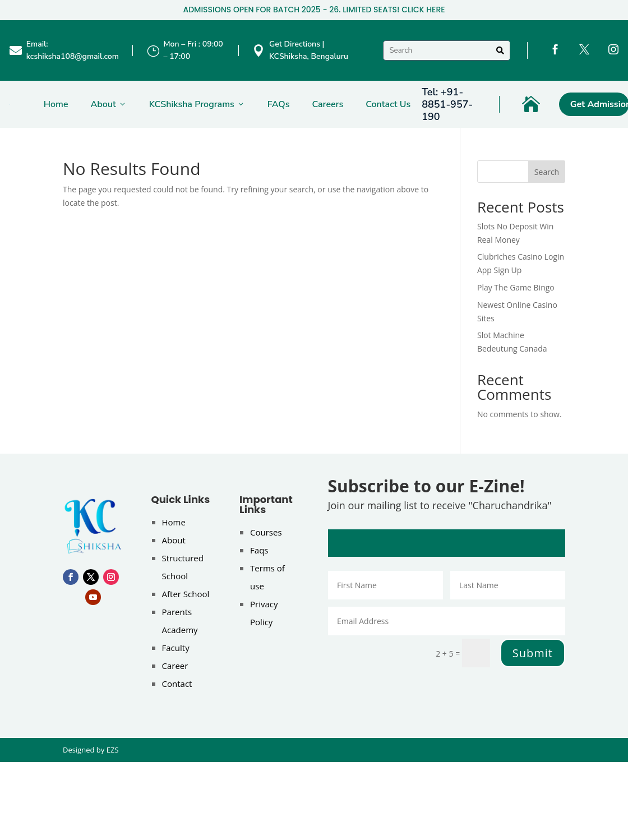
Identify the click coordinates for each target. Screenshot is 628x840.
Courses (266, 532)
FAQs (279, 104)
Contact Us (388, 104)
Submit (533, 653)
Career (175, 666)
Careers (327, 104)
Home (56, 104)
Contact (177, 684)
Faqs (259, 550)
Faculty (176, 648)
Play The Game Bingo (516, 287)
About (109, 104)
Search (547, 172)
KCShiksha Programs (197, 104)
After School (186, 594)
